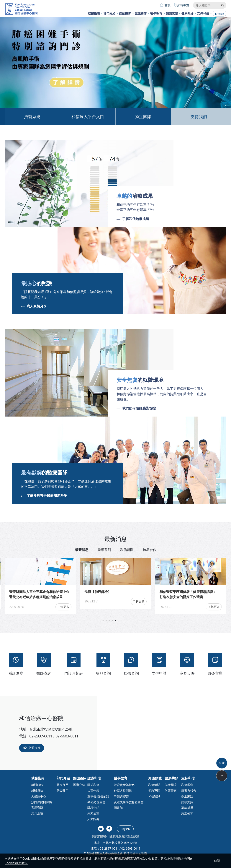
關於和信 (93, 785)
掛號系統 (32, 116)
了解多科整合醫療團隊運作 (44, 496)
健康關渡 (171, 785)
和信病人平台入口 (88, 116)
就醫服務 (37, 785)
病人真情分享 (34, 306)
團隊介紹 (79, 785)
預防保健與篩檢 (42, 802)
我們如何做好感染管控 (136, 408)
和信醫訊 (154, 796)
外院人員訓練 (123, 791)
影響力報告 (189, 791)
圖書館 (118, 808)
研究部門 (63, 791)
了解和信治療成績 (133, 219)
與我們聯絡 (99, 836)
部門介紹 (109, 13)
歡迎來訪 (187, 796)
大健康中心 (39, 796)
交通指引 (32, 748)
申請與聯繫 (121, 796)
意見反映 (37, 813)
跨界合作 (150, 550)
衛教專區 (154, 791)
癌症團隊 (125, 13)
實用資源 (37, 808)
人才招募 (93, 819)
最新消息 (82, 550)
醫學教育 (156, 13)
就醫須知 (37, 791)
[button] (218, 61)
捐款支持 (187, 802)
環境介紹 (93, 808)
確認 (217, 861)
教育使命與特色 (124, 785)
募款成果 (187, 808)
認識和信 (141, 13)
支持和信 (203, 13)
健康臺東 (171, 791)
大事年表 (93, 791)
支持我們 (199, 116)
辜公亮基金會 (96, 802)
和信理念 (187, 785)
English (219, 14)
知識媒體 (172, 13)
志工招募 (187, 813)
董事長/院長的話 (98, 796)
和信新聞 (127, 550)
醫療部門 (63, 785)
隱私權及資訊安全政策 (124, 836)
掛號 (222, 763)
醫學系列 (104, 550)
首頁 (168, 5)
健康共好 (187, 13)
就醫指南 (94, 13)
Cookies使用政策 (16, 863)
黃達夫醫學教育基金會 (129, 802)
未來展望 (93, 813)
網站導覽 (183, 5)
